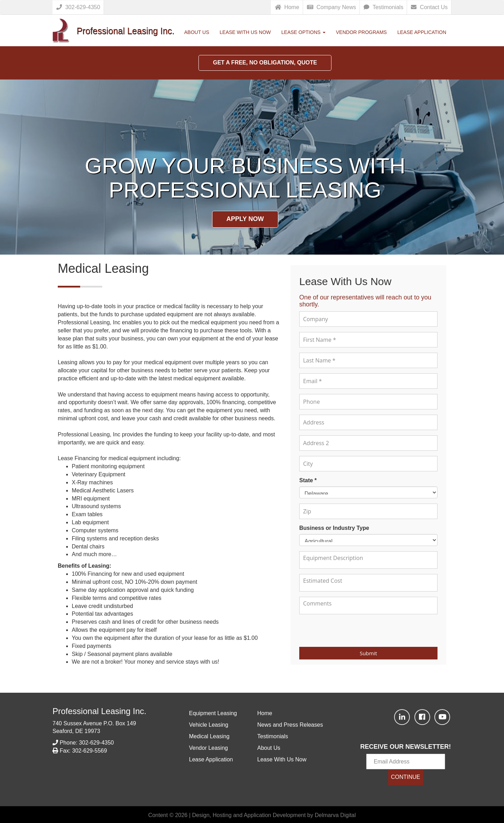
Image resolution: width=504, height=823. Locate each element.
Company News (331, 7)
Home (287, 7)
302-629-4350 (78, 7)
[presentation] (369, 630)
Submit (369, 653)
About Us (197, 32)
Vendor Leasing (208, 748)
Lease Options (303, 32)
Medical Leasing (209, 736)
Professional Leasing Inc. (99, 711)
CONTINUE (406, 777)
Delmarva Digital (335, 815)
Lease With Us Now (245, 32)
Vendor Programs (361, 32)
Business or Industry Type (334, 528)
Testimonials (383, 7)
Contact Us (429, 7)
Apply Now (245, 219)
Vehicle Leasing (209, 725)
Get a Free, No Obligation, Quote (265, 63)
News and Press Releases (290, 725)
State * (308, 480)
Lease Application (422, 32)
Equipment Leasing (213, 713)
